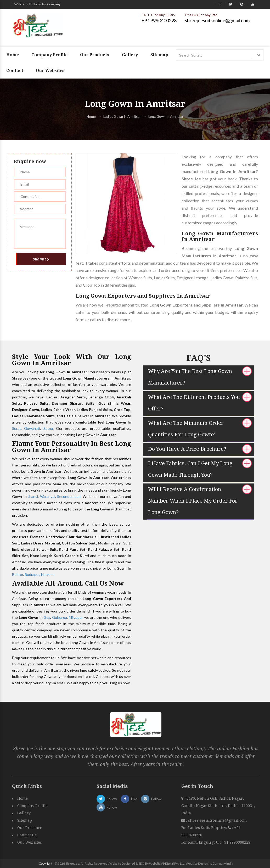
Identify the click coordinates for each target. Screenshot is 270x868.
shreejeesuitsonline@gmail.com (217, 20)
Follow (107, 799)
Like (129, 799)
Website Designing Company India (209, 863)
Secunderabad (69, 496)
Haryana (48, 574)
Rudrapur (32, 574)
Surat (16, 428)
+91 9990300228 (236, 842)
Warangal (48, 496)
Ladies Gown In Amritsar (122, 116)
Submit (41, 259)
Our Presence (30, 828)
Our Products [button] (95, 55)
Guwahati (32, 428)
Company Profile (49, 55)
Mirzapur (76, 617)
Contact (15, 71)
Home (13, 55)
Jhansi (33, 496)
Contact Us (27, 835)
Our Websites (50, 71)
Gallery (130, 55)
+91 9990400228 (159, 20)
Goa (47, 617)
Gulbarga (60, 617)
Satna (48, 428)
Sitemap (159, 55)
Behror (18, 574)
